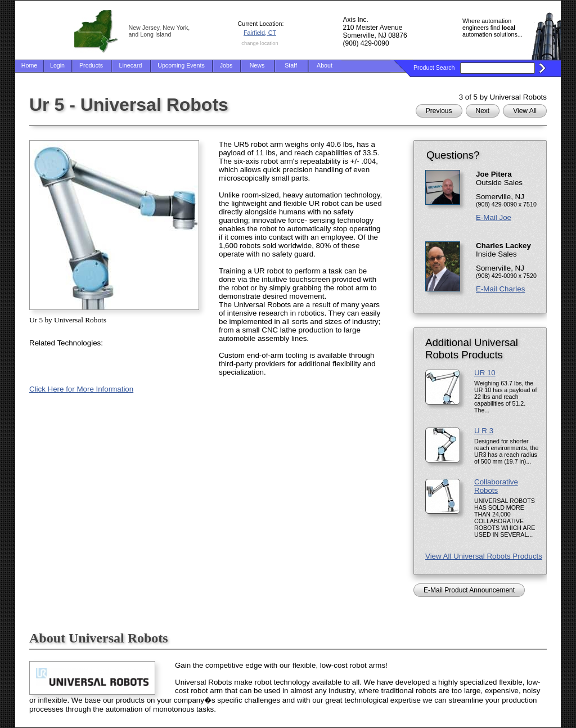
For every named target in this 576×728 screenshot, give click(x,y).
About (325, 65)
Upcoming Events (181, 65)
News (257, 65)
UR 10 (485, 373)
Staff (291, 65)
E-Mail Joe (494, 217)
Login (57, 65)
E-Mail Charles (500, 289)
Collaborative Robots (496, 486)
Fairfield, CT (260, 33)
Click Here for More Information (81, 389)
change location (260, 43)
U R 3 (484, 431)
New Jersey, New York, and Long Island (159, 31)
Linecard (131, 65)
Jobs (226, 65)
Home (29, 65)
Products (91, 65)
